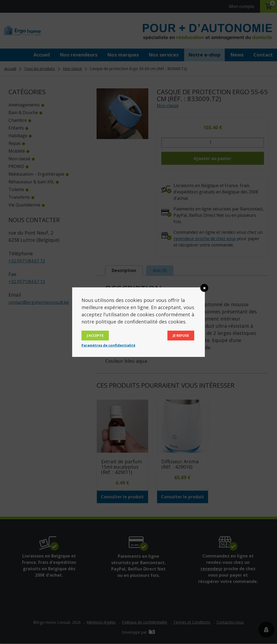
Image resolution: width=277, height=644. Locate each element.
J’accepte (95, 335)
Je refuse (181, 335)
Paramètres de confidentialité (108, 345)
